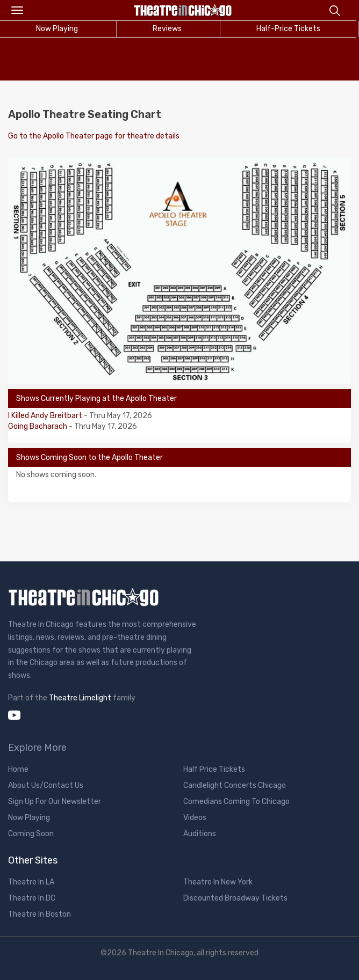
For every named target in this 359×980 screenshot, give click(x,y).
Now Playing (29, 818)
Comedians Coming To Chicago (236, 802)
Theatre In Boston (40, 914)
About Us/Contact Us (46, 785)
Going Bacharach (38, 426)
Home (18, 769)
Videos (195, 818)
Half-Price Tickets (288, 29)
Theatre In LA (31, 882)
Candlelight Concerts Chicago (235, 785)
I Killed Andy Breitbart (46, 416)
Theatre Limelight (80, 698)
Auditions (200, 834)
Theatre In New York (218, 882)
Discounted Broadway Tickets (235, 898)
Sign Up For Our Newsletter (55, 802)
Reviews (167, 29)
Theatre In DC (32, 898)
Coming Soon (31, 834)
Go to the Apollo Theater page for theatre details (94, 136)
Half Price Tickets (214, 769)
